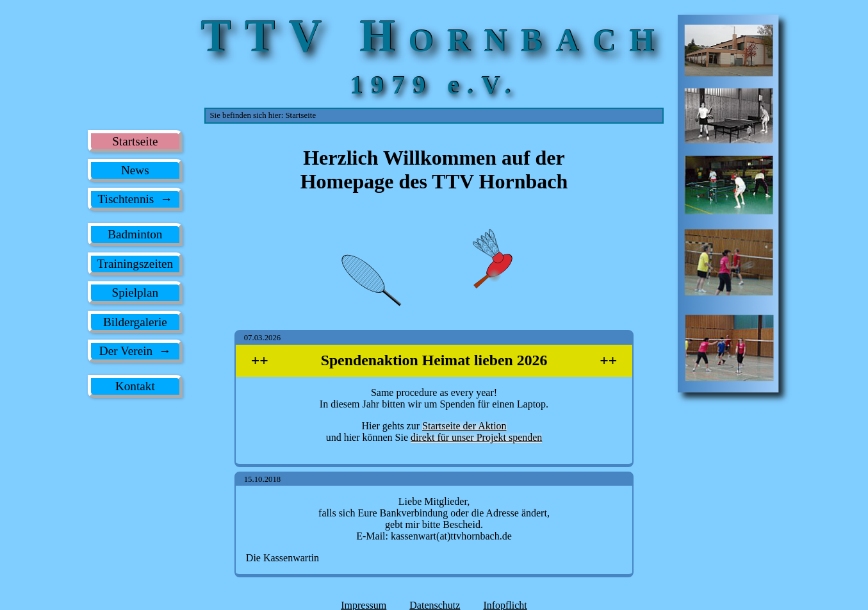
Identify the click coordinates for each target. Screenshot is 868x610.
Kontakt (135, 386)
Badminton (135, 234)
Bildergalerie (135, 322)
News (135, 170)
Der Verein (126, 351)
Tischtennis (126, 199)
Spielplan (135, 293)
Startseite (135, 141)
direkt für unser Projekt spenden (476, 438)
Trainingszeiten (135, 264)
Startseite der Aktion (464, 426)
